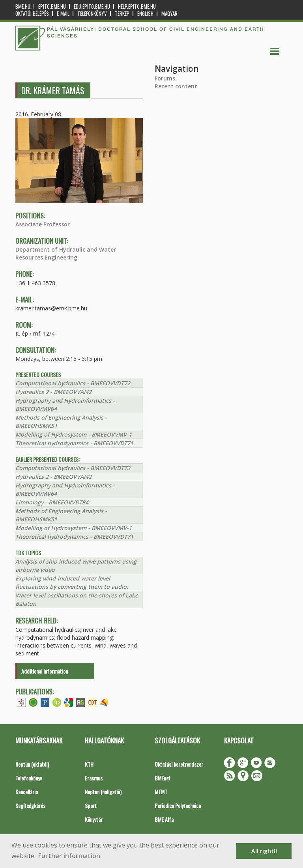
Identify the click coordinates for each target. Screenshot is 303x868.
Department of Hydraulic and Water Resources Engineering (66, 253)
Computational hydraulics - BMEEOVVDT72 (73, 383)
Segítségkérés (30, 805)
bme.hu (23, 7)
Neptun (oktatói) (32, 764)
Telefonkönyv (92, 14)
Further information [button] (69, 856)
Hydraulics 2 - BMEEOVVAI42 (53, 392)
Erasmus (94, 778)
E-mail (63, 14)
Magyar (169, 14)
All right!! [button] (264, 851)
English (145, 14)
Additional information (45, 671)
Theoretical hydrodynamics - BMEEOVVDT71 (74, 443)
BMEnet (163, 778)
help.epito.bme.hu (137, 7)
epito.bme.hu (52, 7)
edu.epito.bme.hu (92, 7)
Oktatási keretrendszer (179, 764)
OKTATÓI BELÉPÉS (32, 14)
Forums (165, 78)
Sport (91, 805)
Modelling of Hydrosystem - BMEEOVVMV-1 (74, 434)
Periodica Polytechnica (178, 805)
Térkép (122, 14)
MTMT (161, 792)
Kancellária (27, 792)
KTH (89, 764)
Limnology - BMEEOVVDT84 (52, 502)
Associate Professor (43, 224)
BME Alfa (164, 819)
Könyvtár (94, 819)
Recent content (176, 86)
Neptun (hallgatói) (103, 792)
